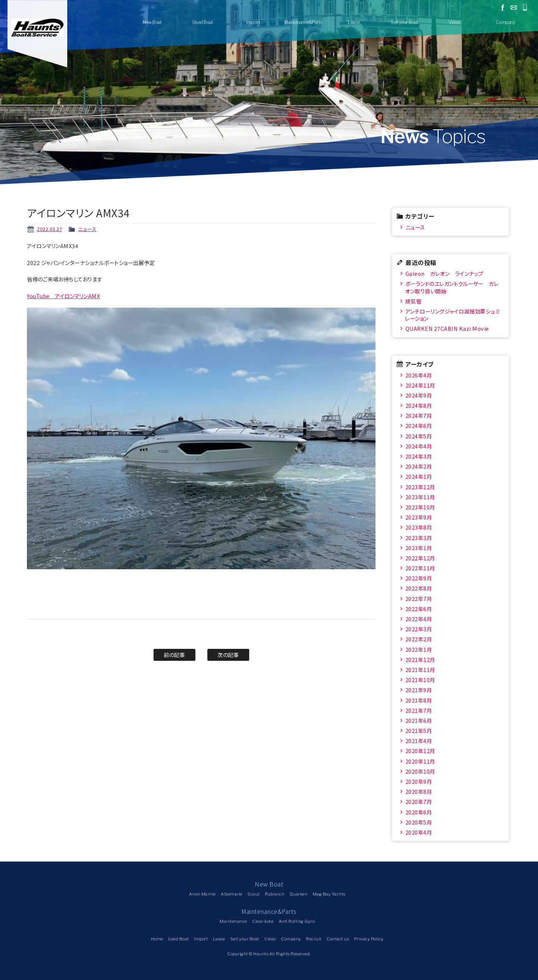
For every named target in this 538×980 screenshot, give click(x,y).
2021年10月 (420, 680)
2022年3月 (419, 629)
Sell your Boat (404, 22)
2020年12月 (420, 751)
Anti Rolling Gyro (297, 921)
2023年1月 (419, 548)
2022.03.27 (50, 229)
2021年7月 (419, 710)
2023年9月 (419, 517)
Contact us (338, 939)
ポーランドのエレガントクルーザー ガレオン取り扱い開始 (452, 287)
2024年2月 (419, 466)
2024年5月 (419, 436)
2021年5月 (419, 731)
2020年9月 (419, 781)
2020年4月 (419, 832)
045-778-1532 (525, 7)
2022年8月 (419, 588)
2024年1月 (419, 476)
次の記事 (228, 655)
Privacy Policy (369, 939)
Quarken (299, 894)
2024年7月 (419, 415)
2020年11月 (420, 761)
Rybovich (275, 894)
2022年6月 (419, 609)
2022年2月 (419, 639)
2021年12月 (420, 660)
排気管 (414, 301)
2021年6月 (419, 720)
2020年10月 (420, 771)
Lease (354, 22)
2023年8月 (419, 527)
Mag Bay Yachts (329, 894)
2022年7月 (419, 599)
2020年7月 (419, 802)
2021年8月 (419, 700)
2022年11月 (420, 568)
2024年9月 (419, 395)
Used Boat (203, 22)
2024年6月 (419, 426)
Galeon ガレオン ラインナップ (444, 273)
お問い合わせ (514, 7)
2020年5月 (419, 822)
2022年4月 (419, 619)
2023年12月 (420, 487)
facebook (503, 7)
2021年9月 (419, 690)
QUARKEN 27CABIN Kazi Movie (447, 328)
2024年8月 (419, 405)
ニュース (87, 229)
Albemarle (232, 894)
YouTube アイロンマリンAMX (63, 296)
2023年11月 (420, 497)
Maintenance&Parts (303, 22)
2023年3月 (419, 538)
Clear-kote (263, 921)
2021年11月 (420, 670)
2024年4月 (419, 446)
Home (157, 939)
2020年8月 (419, 791)
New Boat (152, 22)
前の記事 (174, 655)
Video (455, 22)
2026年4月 (419, 375)
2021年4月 (419, 741)
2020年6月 (419, 812)
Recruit (314, 939)
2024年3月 (419, 456)
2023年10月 (420, 507)
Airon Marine (202, 894)
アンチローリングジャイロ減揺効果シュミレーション (452, 315)
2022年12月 (420, 558)
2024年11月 (420, 385)
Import (253, 22)
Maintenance (234, 921)
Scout (254, 894)
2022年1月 (419, 649)
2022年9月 (419, 578)
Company (505, 22)
